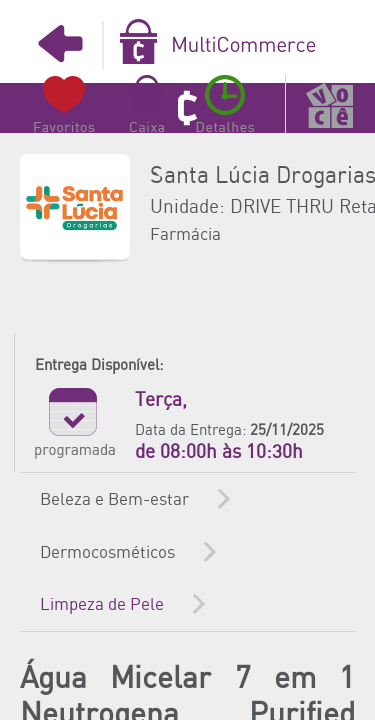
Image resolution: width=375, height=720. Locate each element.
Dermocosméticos (107, 553)
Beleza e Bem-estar (114, 500)
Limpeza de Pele (102, 605)
